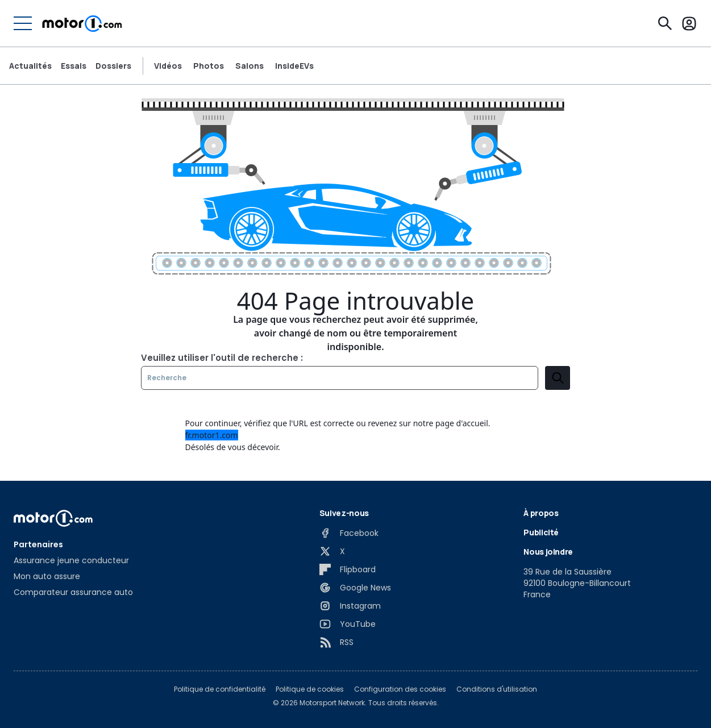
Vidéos (168, 66)
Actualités (30, 66)
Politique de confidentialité (220, 689)
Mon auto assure (47, 576)
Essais (74, 66)
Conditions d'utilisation (497, 689)
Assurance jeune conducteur (71, 560)
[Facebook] (349, 533)
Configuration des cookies (400, 689)
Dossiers (113, 66)
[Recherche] (665, 23)
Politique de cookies (310, 689)
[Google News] (355, 588)
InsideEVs (294, 66)
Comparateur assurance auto (73, 592)
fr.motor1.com (212, 435)
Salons (250, 66)
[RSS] (336, 642)
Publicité (541, 532)
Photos (209, 66)
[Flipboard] (348, 569)
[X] (332, 551)
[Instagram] (350, 606)
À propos (541, 513)
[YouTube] (348, 624)
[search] (558, 378)
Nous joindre (548, 552)
